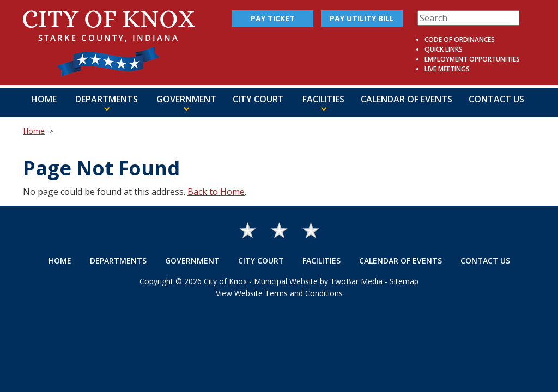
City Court (258, 99)
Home (44, 99)
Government (192, 261)
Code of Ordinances (460, 39)
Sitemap (404, 281)
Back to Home (216, 192)
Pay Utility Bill (362, 18)
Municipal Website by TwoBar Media (318, 281)
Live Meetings (447, 69)
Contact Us (496, 99)
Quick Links (444, 49)
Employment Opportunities (472, 59)
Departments (118, 261)
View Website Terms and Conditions (279, 293)
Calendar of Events (407, 99)
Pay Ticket (273, 18)
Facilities (322, 261)
